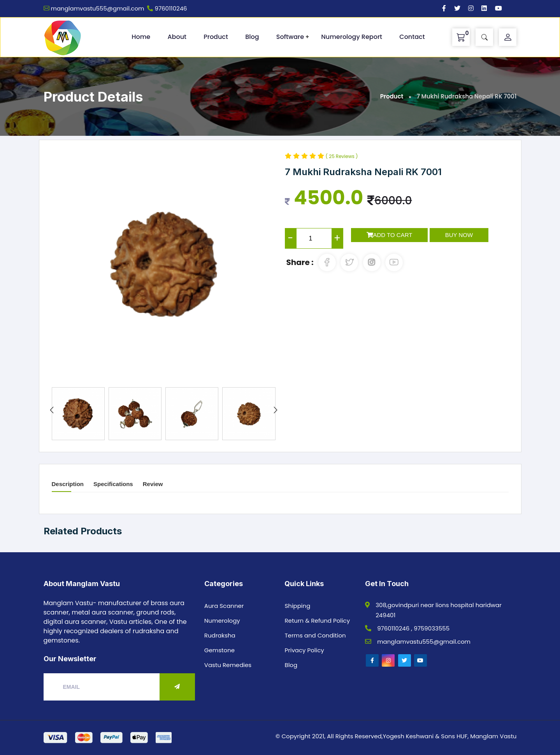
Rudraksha (220, 635)
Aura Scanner (224, 606)
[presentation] (52, 411)
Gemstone (219, 650)
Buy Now (459, 235)
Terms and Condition (315, 635)
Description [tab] (68, 484)
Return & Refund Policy (317, 621)
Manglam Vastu (493, 736)
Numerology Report (352, 37)
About (177, 37)
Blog (252, 37)
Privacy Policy (304, 650)
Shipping (297, 606)
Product (216, 37)
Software (290, 37)
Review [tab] (153, 484)
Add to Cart (390, 235)
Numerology (222, 621)
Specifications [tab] (113, 484)
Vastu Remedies (228, 665)
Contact (412, 37)
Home (141, 37)
